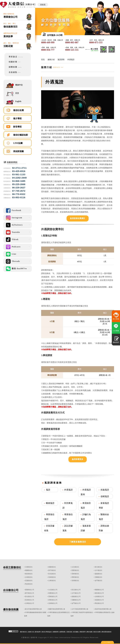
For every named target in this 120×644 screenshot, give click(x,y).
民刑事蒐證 (68, 505)
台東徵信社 (52, 581)
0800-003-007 (72, 42)
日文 (17, 93)
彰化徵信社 (52, 574)
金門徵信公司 (76, 603)
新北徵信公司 (76, 590)
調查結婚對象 (104, 528)
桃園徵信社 (29, 570)
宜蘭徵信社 (98, 577)
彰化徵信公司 (30, 596)
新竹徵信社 (52, 570)
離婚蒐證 (50, 503)
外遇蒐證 (68, 490)
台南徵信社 (29, 577)
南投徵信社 (29, 574)
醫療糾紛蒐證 (104, 517)
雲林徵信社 (75, 574)
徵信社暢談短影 (21, 135)
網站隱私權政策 (107, 632)
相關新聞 (56, 632)
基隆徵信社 (52, 567)
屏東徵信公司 (53, 600)
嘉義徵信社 (98, 574)
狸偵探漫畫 (19, 151)
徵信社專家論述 (47, 632)
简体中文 (19, 85)
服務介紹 (31, 632)
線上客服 (116, 319)
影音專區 (17, 127)
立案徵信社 (29, 567)
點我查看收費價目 (78, 218)
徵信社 (27, 637)
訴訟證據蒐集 (68, 528)
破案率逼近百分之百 (18, 35)
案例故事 (38, 632)
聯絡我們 (83, 632)
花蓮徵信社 (29, 581)
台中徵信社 (98, 570)
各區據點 (76, 632)
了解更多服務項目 (78, 542)
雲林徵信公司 (53, 596)
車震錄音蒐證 (86, 505)
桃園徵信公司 (99, 590)
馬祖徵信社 (29, 584)
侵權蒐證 (105, 496)
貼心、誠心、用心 (18, 25)
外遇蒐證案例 (86, 492)
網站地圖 (89, 632)
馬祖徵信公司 (99, 603)
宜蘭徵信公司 (76, 600)
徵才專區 (17, 119)
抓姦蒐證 (105, 490)
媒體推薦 (62, 632)
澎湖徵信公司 (53, 603)
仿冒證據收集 (49, 528)
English (18, 101)
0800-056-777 (48, 50)
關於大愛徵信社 (18, 16)
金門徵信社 (98, 581)
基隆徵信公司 (30, 590)
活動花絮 (69, 632)
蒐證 (48, 490)
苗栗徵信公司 (53, 593)
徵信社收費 (19, 110)
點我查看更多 (78, 459)
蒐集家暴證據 (86, 528)
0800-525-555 (72, 50)
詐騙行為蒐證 (86, 517)
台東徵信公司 (30, 603)
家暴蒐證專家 (104, 505)
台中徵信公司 (76, 593)
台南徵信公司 (99, 596)
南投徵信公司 (99, 593)
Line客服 (116, 331)
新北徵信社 (98, 567)
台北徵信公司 (53, 590)
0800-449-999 (48, 42)
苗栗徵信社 (75, 570)
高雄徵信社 (52, 577)
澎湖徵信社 (75, 581)
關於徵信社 (24, 632)
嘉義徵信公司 (76, 596)
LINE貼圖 (18, 143)
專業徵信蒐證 (49, 517)
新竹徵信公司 (30, 593)
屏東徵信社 (75, 577)
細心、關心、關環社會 (18, 45)
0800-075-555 (96, 42)
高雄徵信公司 (30, 600)
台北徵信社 (75, 567)
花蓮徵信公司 (99, 600)
